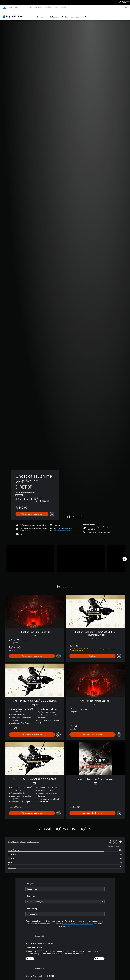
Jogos (10, 7)
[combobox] (65, 887)
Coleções (54, 14)
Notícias (48, 7)
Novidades (42, 14)
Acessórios (39, 7)
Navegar (89, 14)
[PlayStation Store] (13, 14)
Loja (56, 7)
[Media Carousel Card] (30, 556)
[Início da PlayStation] (4, 7)
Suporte (63, 7)
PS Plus (29, 7)
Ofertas (65, 14)
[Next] (125, 556)
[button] (63, 528)
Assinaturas (76, 14)
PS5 (16, 7)
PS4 (22, 7)
